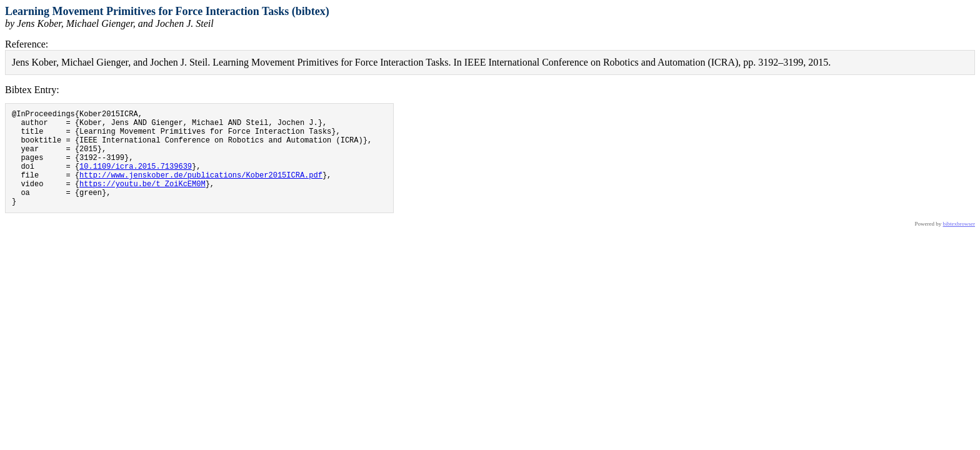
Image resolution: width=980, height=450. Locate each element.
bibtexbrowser (959, 244)
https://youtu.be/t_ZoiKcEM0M (142, 200)
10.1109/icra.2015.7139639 (136, 179)
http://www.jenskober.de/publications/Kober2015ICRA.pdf (201, 190)
